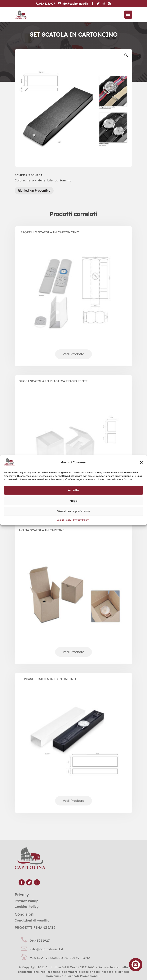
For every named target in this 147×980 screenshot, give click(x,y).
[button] (141, 462)
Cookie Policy (64, 520)
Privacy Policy (81, 520)
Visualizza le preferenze (74, 511)
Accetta (73, 490)
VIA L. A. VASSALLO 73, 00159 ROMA (60, 958)
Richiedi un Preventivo (34, 190)
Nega (74, 501)
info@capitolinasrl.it (47, 949)
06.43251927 (40, 940)
